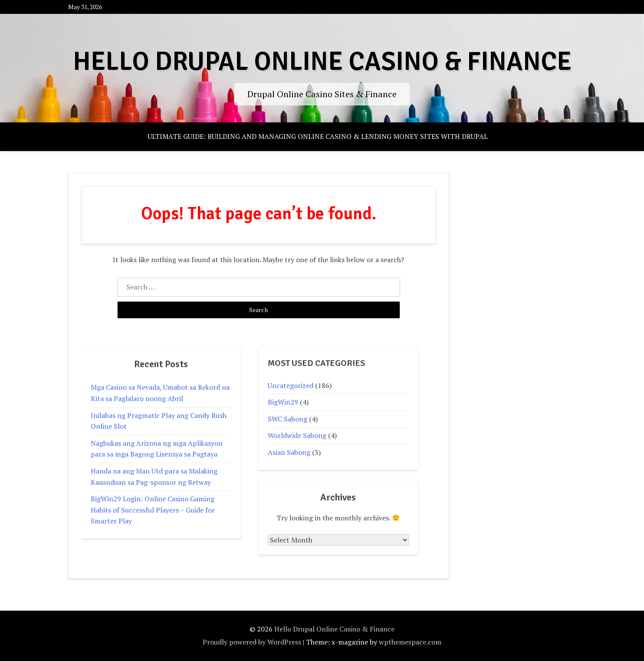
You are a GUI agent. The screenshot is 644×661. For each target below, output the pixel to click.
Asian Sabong (289, 452)
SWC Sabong (287, 419)
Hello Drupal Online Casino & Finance (322, 62)
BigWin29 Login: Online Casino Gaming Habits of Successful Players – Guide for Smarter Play (153, 510)
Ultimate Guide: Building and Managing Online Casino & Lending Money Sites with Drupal (318, 136)
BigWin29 (283, 402)
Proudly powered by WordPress (252, 642)
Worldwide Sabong (297, 435)
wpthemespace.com (410, 642)
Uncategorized (291, 385)
